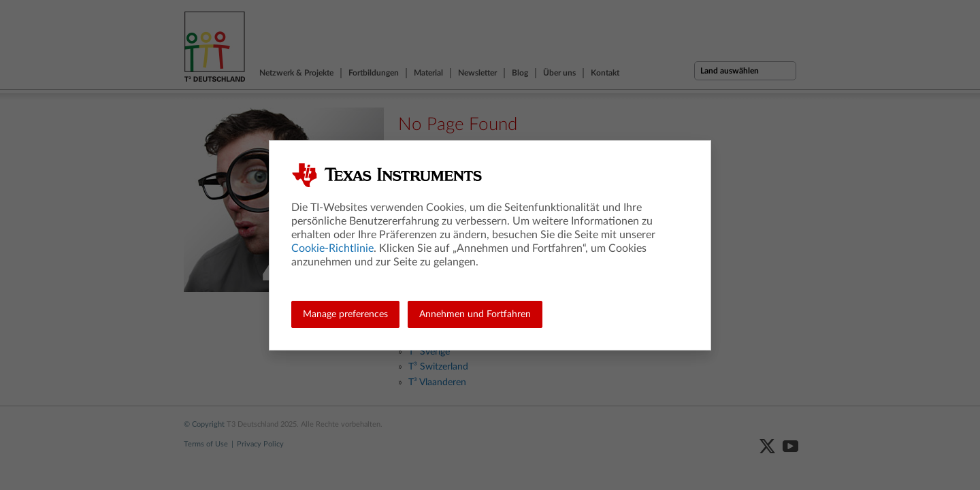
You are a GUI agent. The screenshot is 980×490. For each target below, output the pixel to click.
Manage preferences (345, 314)
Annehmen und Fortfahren (475, 314)
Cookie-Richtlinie (332, 248)
